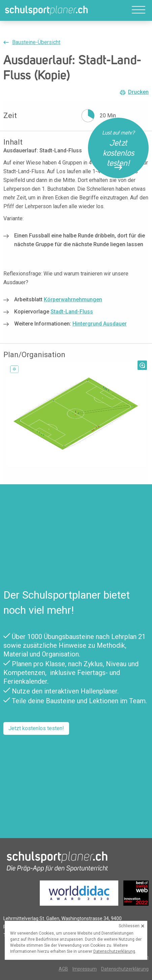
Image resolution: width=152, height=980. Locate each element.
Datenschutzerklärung (125, 969)
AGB (63, 969)
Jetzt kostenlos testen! (36, 728)
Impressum (85, 969)
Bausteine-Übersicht (36, 42)
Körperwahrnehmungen (73, 299)
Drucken (138, 92)
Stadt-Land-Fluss (72, 312)
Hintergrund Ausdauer (100, 324)
